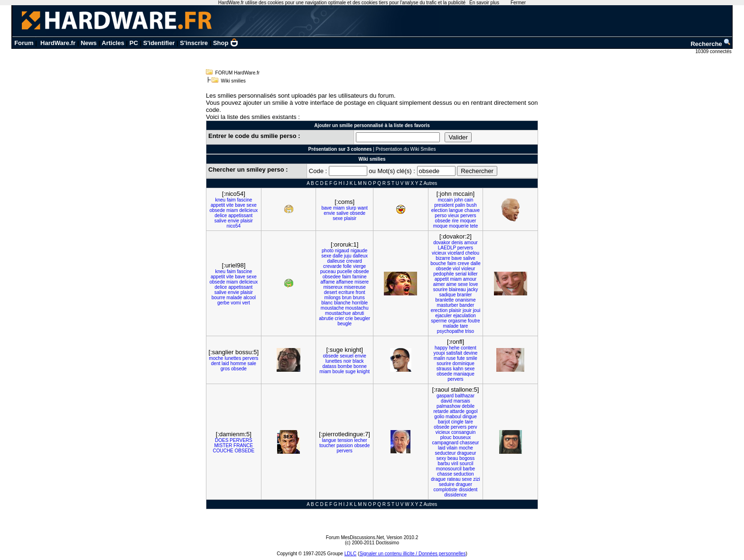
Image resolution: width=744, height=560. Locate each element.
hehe (454, 348)
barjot (444, 422)
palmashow (449, 406)
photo (328, 251)
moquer (468, 221)
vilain (452, 448)
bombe (345, 366)
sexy (442, 458)
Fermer (518, 3)
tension (345, 440)
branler (464, 295)
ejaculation (465, 316)
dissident (468, 490)
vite (230, 205)
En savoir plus (484, 3)
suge (351, 372)
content (469, 348)
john (459, 200)
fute (461, 358)
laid (225, 363)
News (89, 43)
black (358, 361)
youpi (439, 353)
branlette (444, 300)
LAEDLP (447, 248)
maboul (453, 417)
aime (451, 284)
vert (246, 303)
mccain (446, 200)
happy (441, 348)
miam (232, 210)
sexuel (347, 356)
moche (216, 358)
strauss (444, 369)
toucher (327, 445)
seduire (447, 484)
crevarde (332, 266)
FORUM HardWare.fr (238, 73)
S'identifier (159, 43)
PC (134, 43)
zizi (476, 479)
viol (456, 269)
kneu (220, 200)
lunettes (233, 358)
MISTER (223, 445)
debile (468, 406)
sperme (439, 321)
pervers (468, 216)
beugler (362, 318)
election (439, 210)
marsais (462, 401)
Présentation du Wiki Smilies (406, 149)
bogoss (467, 458)
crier (339, 318)
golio (439, 417)
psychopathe (451, 331)
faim (231, 200)
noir (348, 361)
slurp (351, 208)
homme (238, 363)
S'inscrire (194, 43)
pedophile (443, 274)
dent (216, 363)
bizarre (443, 258)
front (361, 292)
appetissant (240, 216)
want (363, 208)
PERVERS (241, 440)
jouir (467, 310)
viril (455, 464)
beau (453, 458)
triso (470, 331)
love (474, 284)
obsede (217, 210)
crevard (354, 261)
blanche (342, 303)
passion (344, 445)
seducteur (446, 453)
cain (469, 200)
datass (329, 366)
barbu (444, 464)
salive (221, 221)
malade (234, 298)
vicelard (456, 253)
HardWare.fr (58, 43)
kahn (458, 369)
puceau (328, 271)
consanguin (463, 432)
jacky (472, 289)
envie (233, 221)
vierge (359, 266)
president (444, 205)
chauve (472, 210)
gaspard (445, 396)
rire (455, 221)
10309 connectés (714, 51)
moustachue (338, 313)
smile (471, 358)
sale (252, 363)
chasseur (470, 443)
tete (474, 226)
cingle (457, 422)
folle (347, 266)
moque (441, 226)
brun (347, 298)
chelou (472, 253)
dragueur (466, 453)
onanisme (465, 300)
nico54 (234, 226)
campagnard (445, 443)
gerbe (223, 303)
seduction (464, 474)
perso (441, 216)
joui (477, 310)
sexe (252, 205)
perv (472, 427)
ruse (451, 358)
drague (438, 479)
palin (460, 205)
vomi (236, 303)
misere (362, 282)
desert (331, 292)
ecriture (346, 292)
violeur (468, 269)
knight (363, 372)
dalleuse (336, 261)
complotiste (446, 490)
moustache (332, 308)
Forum (24, 43)
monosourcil (449, 469)
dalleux (360, 256)
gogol (472, 411)
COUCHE (223, 451)
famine (360, 277)
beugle (344, 324)
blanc (327, 303)
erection (439, 310)
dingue (470, 417)
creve (463, 263)
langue (456, 210)
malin (439, 358)
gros (225, 369)
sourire (441, 289)
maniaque (464, 374)
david (446, 401)
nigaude (359, 251)
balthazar (465, 396)
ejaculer (443, 316)
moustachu (357, 308)
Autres (430, 183)
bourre (219, 298)
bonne (360, 366)
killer (473, 274)
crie (349, 318)
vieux (453, 216)
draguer (464, 484)
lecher (360, 440)
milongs (333, 298)
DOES (222, 440)
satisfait (454, 353)
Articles (113, 43)
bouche (438, 263)
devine (470, 353)
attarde (457, 411)
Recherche (711, 44)
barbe (469, 469)
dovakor (442, 243)
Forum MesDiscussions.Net (355, 537)
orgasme (457, 321)
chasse (445, 474)
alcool (250, 298)
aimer (439, 284)
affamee (344, 282)
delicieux (248, 210)
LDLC (351, 554)
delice (221, 216)
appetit (218, 205)
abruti (358, 313)
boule (338, 372)
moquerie (459, 226)
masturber (447, 305)
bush (472, 205)
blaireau (457, 289)
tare (464, 326)
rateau (454, 479)
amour (471, 243)
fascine (245, 200)
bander (467, 305)
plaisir (247, 221)
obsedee (332, 277)
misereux (333, 287)
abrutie (326, 318)
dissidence (455, 495)
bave (240, 205)
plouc (446, 437)
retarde (441, 411)
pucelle (344, 271)
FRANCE (243, 445)
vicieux (439, 253)
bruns (359, 298)
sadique (447, 295)
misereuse (355, 287)
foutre (474, 321)
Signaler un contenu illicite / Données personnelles (412, 554)
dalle (338, 256)
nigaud (342, 251)
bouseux (462, 437)
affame (327, 282)
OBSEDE (245, 451)
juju (348, 256)
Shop (226, 43)
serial (461, 274)
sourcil (467, 464)
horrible (360, 303)
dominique (464, 363)
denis (457, 243)
